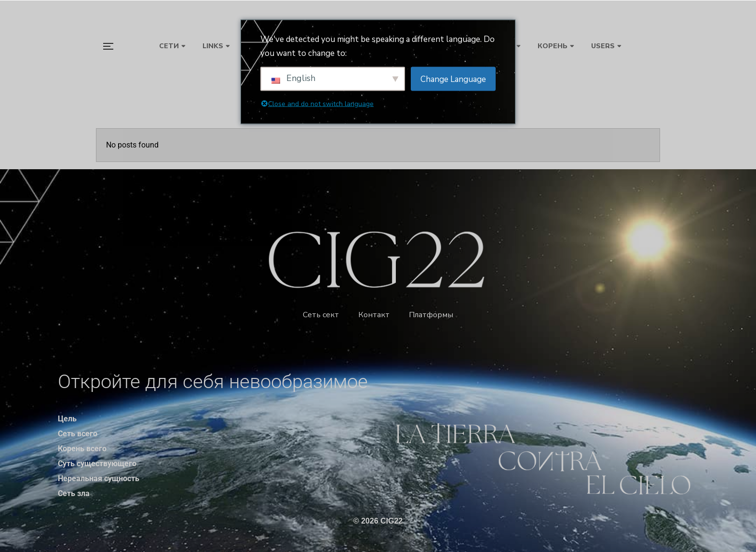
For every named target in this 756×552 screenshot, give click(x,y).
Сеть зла (74, 493)
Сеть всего (78, 434)
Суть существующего (97, 464)
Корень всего (82, 449)
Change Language (453, 79)
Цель (67, 419)
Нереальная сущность (99, 478)
